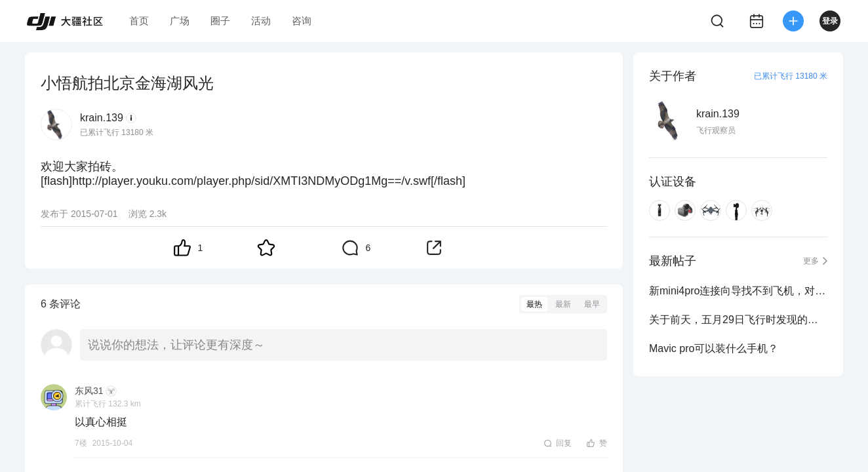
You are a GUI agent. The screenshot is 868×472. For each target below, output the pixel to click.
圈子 (220, 21)
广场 (180, 21)
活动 (261, 21)
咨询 (302, 21)
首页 (139, 21)
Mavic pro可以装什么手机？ (714, 348)
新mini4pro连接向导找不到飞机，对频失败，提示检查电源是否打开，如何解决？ (738, 291)
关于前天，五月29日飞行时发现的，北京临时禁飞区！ (738, 320)
